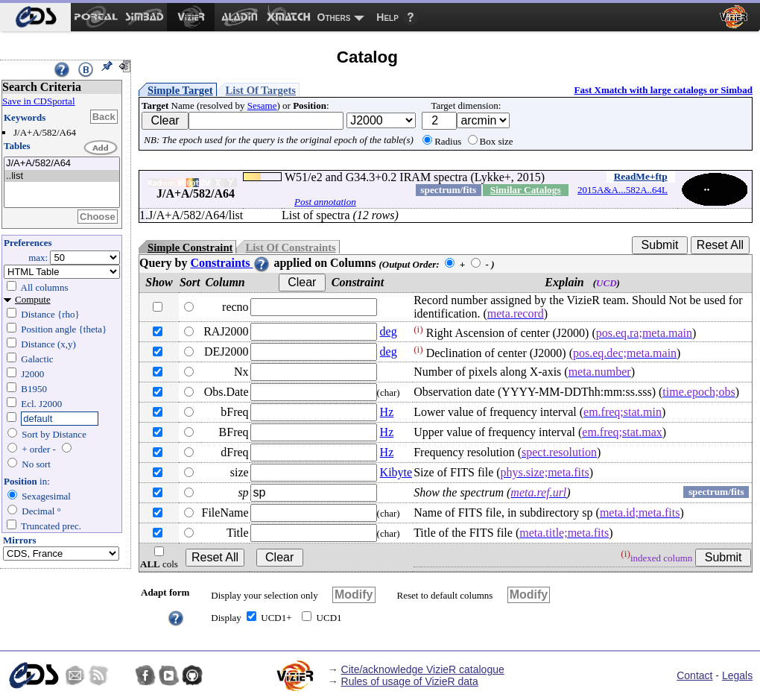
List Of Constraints (290, 247)
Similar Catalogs (526, 190)
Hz (387, 412)
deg (389, 331)
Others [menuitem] (334, 17)
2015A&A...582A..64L (623, 190)
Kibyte (396, 472)
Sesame (262, 105)
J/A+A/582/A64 (62, 164)
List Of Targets (261, 90)
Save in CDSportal (39, 101)
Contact (694, 675)
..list (62, 176)
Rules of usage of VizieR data (410, 681)
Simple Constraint (190, 247)
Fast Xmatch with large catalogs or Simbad (663, 90)
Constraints (230, 263)
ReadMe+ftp (641, 176)
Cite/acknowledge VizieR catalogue (423, 669)
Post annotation (325, 202)
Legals (737, 675)
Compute (33, 299)
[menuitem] (35, 17)
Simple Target (180, 90)
